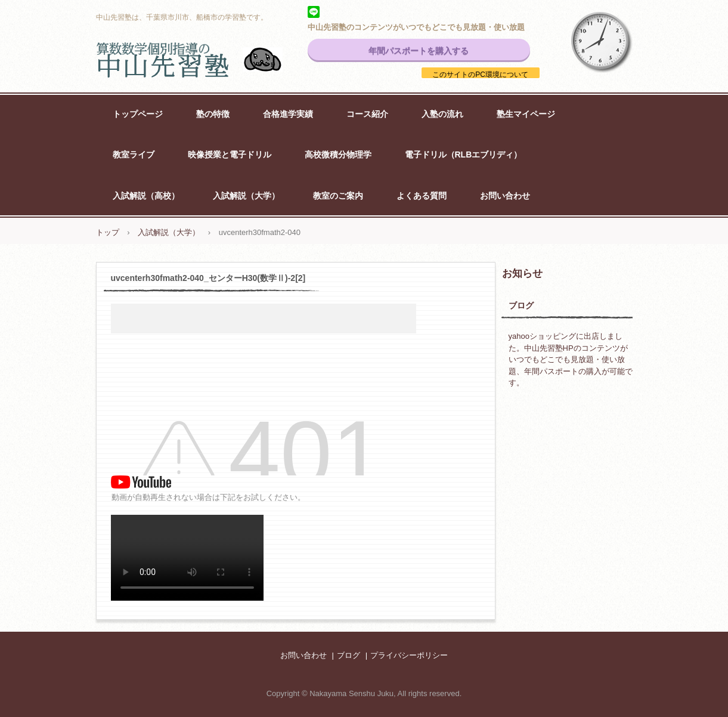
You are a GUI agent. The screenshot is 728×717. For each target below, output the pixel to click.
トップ (108, 232)
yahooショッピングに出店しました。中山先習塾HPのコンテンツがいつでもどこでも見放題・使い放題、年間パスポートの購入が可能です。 (571, 359)
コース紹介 (367, 114)
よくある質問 (422, 196)
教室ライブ (134, 154)
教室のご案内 (338, 196)
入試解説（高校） (146, 196)
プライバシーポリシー (409, 655)
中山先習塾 (203, 60)
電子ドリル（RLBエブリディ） (464, 154)
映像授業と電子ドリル (230, 154)
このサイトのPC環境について (480, 75)
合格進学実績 (288, 114)
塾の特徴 (213, 114)
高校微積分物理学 (338, 154)
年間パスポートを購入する (419, 51)
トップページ (138, 114)
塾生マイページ (526, 114)
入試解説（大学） (246, 196)
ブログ (521, 305)
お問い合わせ (505, 196)
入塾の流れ (442, 114)
